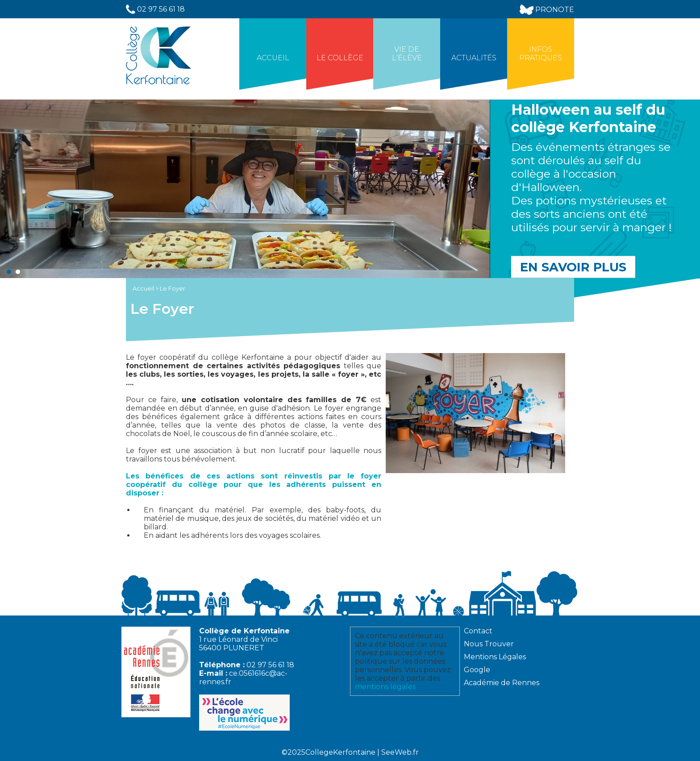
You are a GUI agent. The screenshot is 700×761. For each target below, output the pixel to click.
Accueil (273, 58)
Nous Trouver (489, 644)
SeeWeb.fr (400, 752)
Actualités (474, 58)
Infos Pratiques (541, 54)
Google (477, 670)
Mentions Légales (495, 657)
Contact (478, 631)
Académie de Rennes (502, 683)
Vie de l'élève (407, 54)
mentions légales (385, 687)
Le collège (340, 58)
